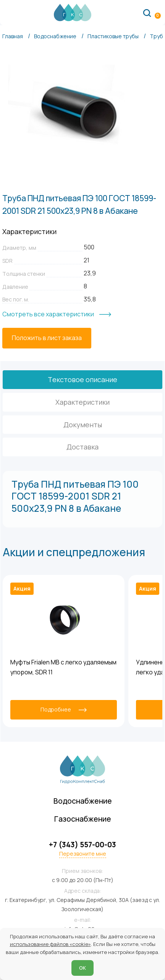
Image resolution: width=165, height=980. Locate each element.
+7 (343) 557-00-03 (82, 845)
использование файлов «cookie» (50, 944)
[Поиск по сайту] (147, 13)
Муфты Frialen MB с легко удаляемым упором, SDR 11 (63, 667)
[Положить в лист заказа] (47, 338)
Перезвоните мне (83, 854)
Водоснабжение (83, 801)
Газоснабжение (83, 819)
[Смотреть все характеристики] (57, 314)
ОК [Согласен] (82, 968)
